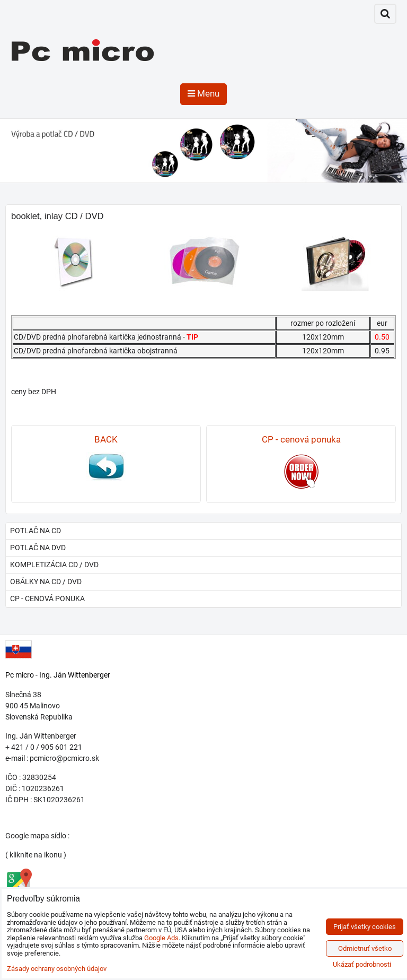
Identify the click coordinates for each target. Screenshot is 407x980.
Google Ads (161, 938)
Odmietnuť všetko (365, 948)
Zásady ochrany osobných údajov (57, 969)
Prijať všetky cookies (365, 927)
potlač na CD (36, 531)
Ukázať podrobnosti (362, 965)
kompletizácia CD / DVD (54, 565)
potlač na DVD (38, 548)
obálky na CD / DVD (46, 582)
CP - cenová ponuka (47, 599)
